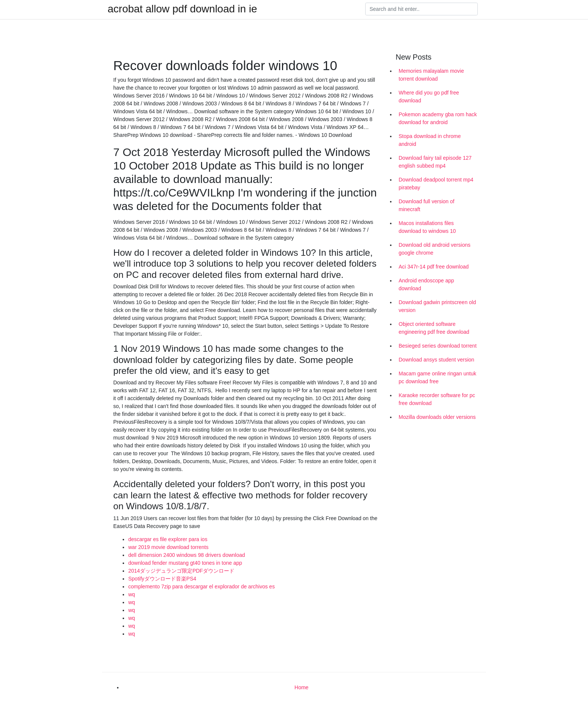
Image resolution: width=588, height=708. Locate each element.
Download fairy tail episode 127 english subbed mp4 (435, 162)
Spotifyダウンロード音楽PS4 (162, 579)
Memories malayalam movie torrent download (431, 75)
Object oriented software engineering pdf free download (434, 328)
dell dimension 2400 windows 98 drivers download (187, 555)
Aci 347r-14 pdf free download (434, 267)
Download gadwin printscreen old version (437, 306)
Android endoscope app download (426, 284)
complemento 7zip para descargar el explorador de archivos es (202, 586)
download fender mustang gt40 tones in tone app (185, 563)
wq (132, 594)
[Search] (421, 9)
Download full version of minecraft (427, 205)
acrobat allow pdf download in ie (182, 9)
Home (301, 687)
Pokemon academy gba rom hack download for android (438, 118)
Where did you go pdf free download (429, 97)
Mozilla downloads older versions (437, 417)
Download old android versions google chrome (434, 249)
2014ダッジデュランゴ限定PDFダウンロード (181, 571)
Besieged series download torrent (438, 346)
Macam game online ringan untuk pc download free (437, 377)
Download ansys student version (436, 360)
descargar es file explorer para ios (168, 539)
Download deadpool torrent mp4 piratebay (436, 184)
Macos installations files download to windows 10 (427, 227)
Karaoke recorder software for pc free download (437, 399)
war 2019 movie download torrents (168, 547)
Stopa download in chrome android (430, 140)
